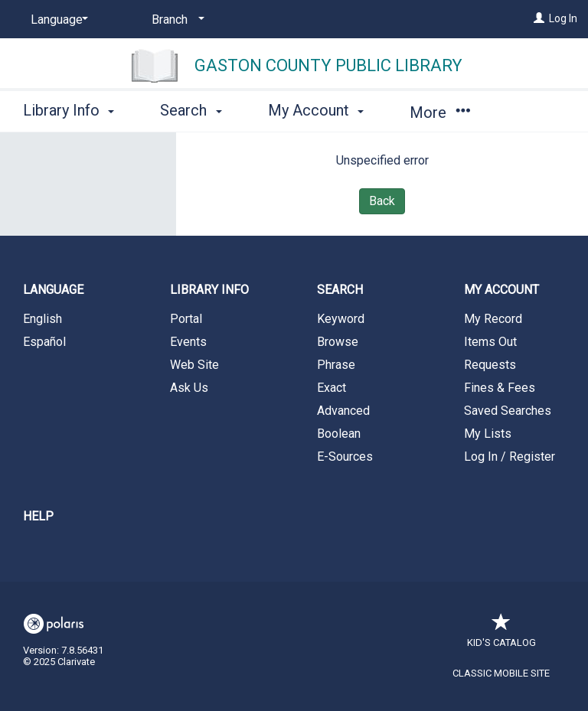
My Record (493, 319)
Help (38, 516)
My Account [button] (316, 110)
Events (188, 342)
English (42, 319)
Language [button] (53, 290)
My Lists (488, 434)
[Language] (57, 20)
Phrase (336, 365)
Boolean (339, 434)
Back (382, 201)
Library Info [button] (69, 110)
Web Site (194, 365)
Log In (563, 18)
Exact (332, 388)
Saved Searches (508, 411)
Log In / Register (510, 457)
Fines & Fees (500, 388)
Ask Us (189, 388)
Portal (186, 319)
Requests (490, 365)
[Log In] (539, 18)
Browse (338, 342)
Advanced (343, 411)
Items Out (490, 342)
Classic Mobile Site (501, 673)
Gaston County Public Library (328, 65)
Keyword (341, 319)
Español (44, 342)
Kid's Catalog (501, 635)
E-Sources (345, 457)
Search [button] (191, 110)
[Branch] (175, 20)
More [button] (440, 113)
